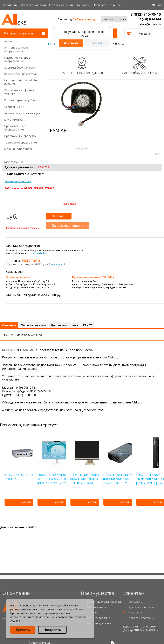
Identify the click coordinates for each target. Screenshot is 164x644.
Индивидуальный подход (104, 602)
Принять (23, 630)
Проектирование (99, 618)
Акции (8, 41)
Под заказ (69, 204)
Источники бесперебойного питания (23, 82)
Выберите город (84, 19)
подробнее (58, 264)
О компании (10, 5)
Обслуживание (97, 607)
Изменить (71, 43)
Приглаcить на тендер (108, 5)
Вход (159, 5)
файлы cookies (49, 605)
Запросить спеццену (68, 226)
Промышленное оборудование (15, 128)
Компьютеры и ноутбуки (21, 100)
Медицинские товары (19, 149)
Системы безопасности (20, 68)
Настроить (52, 630)
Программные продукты (20, 136)
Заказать (59, 216)
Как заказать (138, 612)
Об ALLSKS (135, 602)
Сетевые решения (61, 5)
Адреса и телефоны (142, 618)
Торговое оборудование (21, 142)
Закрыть (97, 43)
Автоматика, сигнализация (22, 113)
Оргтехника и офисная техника (19, 92)
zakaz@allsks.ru (149, 24)
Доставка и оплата (33, 5)
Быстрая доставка (99, 623)
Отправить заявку (114, 19)
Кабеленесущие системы (21, 74)
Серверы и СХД (14, 107)
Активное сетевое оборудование (16, 49)
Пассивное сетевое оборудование (17, 59)
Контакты (83, 5)
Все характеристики (18, 181)
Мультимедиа (13, 120)
